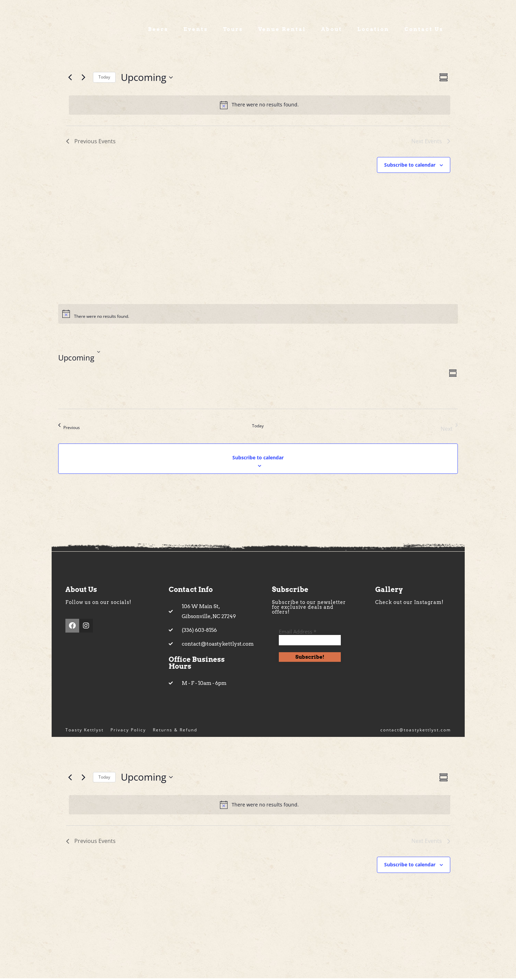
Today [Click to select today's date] (258, 427)
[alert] (260, 106)
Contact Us (424, 31)
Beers (158, 31)
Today (104, 79)
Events (196, 31)
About (332, 31)
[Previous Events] (70, 79)
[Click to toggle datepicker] (147, 79)
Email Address (298, 633)
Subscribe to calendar (410, 166)
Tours (233, 31)
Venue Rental (282, 31)
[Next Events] (84, 79)
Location (373, 31)
